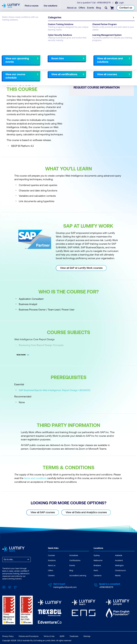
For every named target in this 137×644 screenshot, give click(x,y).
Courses (6, 26)
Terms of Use (49, 635)
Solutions (52, 560)
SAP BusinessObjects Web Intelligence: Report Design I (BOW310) (55, 390)
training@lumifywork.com (65, 587)
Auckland (119, 560)
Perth (96, 570)
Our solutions (51, 6)
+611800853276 (104, 3)
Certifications (75, 560)
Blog (99, 8)
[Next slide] (66, 66)
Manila (118, 575)
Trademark (74, 635)
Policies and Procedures (29, 635)
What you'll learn (37, 66)
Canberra (98, 575)
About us (72, 8)
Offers (82, 8)
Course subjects (56, 66)
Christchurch (120, 570)
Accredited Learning (78, 575)
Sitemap (87, 635)
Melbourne (98, 560)
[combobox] (4, 559)
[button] (35, 64)
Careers (51, 575)
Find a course (32, 6)
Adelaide (119, 555)
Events (91, 8)
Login (121, 3)
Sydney (97, 555)
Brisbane (97, 565)
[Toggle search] (106, 8)
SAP (15, 26)
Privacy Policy (8, 635)
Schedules (74, 555)
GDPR (62, 635)
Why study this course (15, 66)
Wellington (119, 565)
